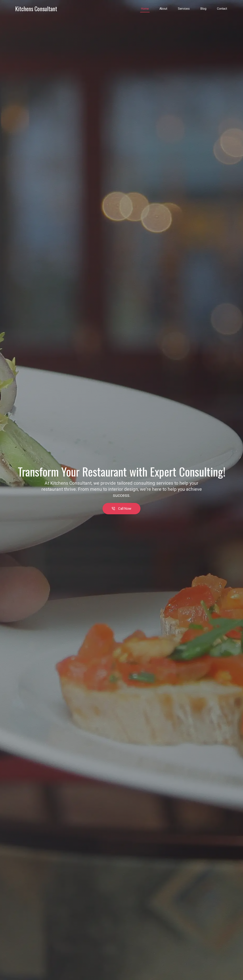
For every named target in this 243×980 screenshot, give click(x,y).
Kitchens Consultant (36, 9)
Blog (203, 9)
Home (145, 9)
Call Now (121, 508)
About (163, 9)
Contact (222, 9)
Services (184, 9)
